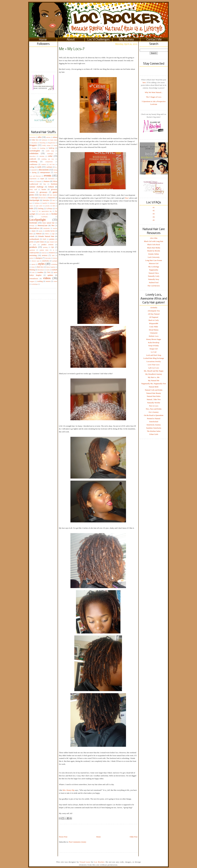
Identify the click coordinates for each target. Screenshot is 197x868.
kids (31, 208)
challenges (50, 154)
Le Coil (154, 352)
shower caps (35, 261)
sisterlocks (45, 261)
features (47, 181)
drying (55, 170)
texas (33, 267)
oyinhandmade (34, 239)
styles (41, 264)
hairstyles (46, 200)
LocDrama (44, 217)
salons (31, 258)
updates (50, 275)
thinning (32, 270)
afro (40, 137)
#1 (154, 207)
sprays (34, 264)
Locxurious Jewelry (154, 361)
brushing (43, 148)
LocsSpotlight (38, 220)
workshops (35, 284)
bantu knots (54, 140)
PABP (44, 239)
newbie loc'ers (50, 231)
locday (54, 214)
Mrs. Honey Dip (69, 790)
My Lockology (154, 267)
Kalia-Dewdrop (154, 342)
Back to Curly (154, 320)
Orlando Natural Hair (46, 236)
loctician (33, 223)
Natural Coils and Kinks (154, 390)
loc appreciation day (45, 211)
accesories (32, 137)
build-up (52, 148)
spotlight (55, 261)
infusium (52, 203)
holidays (37, 203)
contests (44, 164)
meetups (32, 226)
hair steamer (54, 195)
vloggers (32, 281)
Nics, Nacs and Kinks (154, 409)
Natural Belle (154, 387)
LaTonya (49, 209)
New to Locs (154, 406)
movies (55, 228)
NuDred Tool (154, 282)
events (48, 175)
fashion (32, 181)
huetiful (45, 203)
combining (33, 162)
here (144, 82)
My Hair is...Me (154, 377)
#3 (154, 214)
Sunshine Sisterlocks (154, 428)
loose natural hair (48, 223)
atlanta (55, 137)
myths (40, 231)
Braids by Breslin (154, 251)
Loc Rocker (99, 862)
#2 (154, 211)
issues (31, 206)
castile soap (50, 151)
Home (43, 40)
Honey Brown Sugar (154, 339)
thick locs (40, 267)
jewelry (47, 206)
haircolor (43, 198)
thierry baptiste (51, 267)
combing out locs (48, 159)
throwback (41, 270)
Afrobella (154, 308)
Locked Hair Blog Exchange (154, 358)
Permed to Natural (154, 418)
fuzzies (44, 190)
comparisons (49, 162)
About (71, 40)
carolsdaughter (35, 151)
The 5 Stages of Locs (154, 97)
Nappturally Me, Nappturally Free (154, 384)
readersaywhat (34, 253)
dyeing (34, 173)
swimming (54, 264)
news (31, 234)
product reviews (47, 245)
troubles (40, 272)
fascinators (51, 179)
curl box (52, 164)
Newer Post (63, 837)
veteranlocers (34, 279)
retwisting (33, 255)
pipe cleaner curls (52, 242)
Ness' (127, 198)
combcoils (33, 159)
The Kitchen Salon (154, 431)
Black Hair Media (154, 248)
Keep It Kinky (154, 346)
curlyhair (49, 167)
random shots (44, 250)
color (50, 156)
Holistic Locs (154, 336)
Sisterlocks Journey (154, 425)
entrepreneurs (45, 172)
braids (56, 145)
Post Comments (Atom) (78, 842)
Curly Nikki (154, 327)
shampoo (39, 258)
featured (39, 181)
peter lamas (40, 242)
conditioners (33, 164)
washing (40, 281)
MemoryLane (43, 225)
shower (55, 258)
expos (42, 179)
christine (42, 156)
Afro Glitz (154, 238)
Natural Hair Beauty (154, 393)
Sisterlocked (154, 422)
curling (32, 167)
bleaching (43, 143)
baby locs (35, 140)
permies (52, 239)
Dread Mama (154, 330)
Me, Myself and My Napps (154, 371)
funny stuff (33, 190)
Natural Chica (154, 273)
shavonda (48, 258)
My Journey (126, 40)
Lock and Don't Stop (154, 355)
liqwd (34, 211)
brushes (34, 148)
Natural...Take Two (154, 399)
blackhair (34, 143)
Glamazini (154, 333)
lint (56, 209)
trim (33, 272)
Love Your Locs (154, 365)
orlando (32, 236)
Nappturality (154, 270)
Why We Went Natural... (154, 92)
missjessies (47, 228)
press (35, 245)
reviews (45, 255)
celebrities (34, 153)
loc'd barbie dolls (43, 214)
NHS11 (47, 234)
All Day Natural (154, 314)
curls (39, 167)
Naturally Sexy (154, 279)
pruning (45, 247)
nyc (54, 234)
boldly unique (46, 145)
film (45, 184)
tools (48, 270)
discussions (44, 170)
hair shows (43, 195)
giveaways (44, 192)
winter (55, 281)
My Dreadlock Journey (154, 374)
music (34, 231)
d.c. (56, 167)
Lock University (154, 257)
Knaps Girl (154, 349)
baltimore (45, 140)
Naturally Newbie (154, 403)
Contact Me (154, 40)
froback (51, 187)
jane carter (39, 206)
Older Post (134, 837)
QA (53, 247)
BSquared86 (154, 323)
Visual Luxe (85, 862)
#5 (154, 220)
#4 (154, 217)
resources (52, 253)
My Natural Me (154, 380)
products (33, 247)
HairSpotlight (34, 200)
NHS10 (39, 234)
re (53, 250)
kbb (54, 206)
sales (53, 255)
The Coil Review (154, 286)
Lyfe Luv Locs (154, 368)
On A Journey (154, 412)
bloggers (33, 145)
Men (53, 226)
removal (44, 253)
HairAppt (35, 198)
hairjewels (52, 198)
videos (47, 278)
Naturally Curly (154, 276)
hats (54, 200)
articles (48, 137)
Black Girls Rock (154, 244)
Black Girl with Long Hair (154, 241)
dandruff (34, 170)
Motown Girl (154, 263)
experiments (33, 179)
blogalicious (51, 143)
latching (41, 209)
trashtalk (54, 270)
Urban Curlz (154, 434)
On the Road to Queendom (154, 415)
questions (32, 250)
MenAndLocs (34, 228)
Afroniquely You (154, 311)
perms (31, 242)
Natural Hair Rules (154, 396)
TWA (49, 272)
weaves (48, 281)
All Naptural (154, 317)
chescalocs (33, 156)
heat (31, 203)
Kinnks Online (154, 254)
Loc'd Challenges (99, 40)
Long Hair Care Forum (154, 260)
